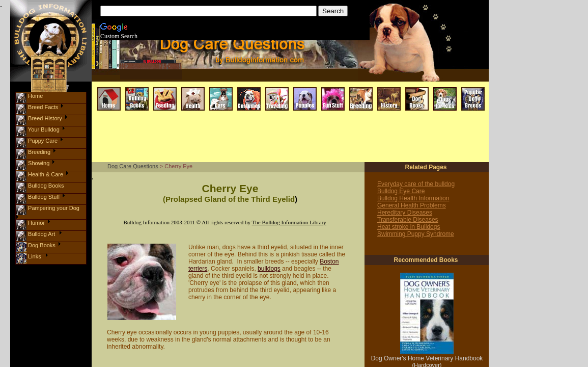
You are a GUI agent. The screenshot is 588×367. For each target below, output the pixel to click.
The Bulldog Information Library (289, 222)
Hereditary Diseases (405, 213)
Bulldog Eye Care (401, 191)
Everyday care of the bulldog (416, 184)
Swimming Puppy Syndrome (416, 234)
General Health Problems (412, 205)
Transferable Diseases (408, 220)
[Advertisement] (284, 137)
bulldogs (269, 269)
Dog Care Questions (133, 166)
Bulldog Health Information (413, 198)
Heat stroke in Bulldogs (409, 227)
